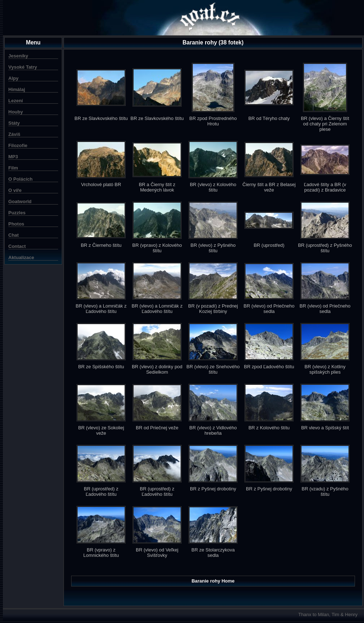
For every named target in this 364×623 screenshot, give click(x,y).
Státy (14, 123)
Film (13, 168)
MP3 (13, 157)
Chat (14, 235)
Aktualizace (21, 257)
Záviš (14, 134)
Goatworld (20, 201)
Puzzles (17, 213)
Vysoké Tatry (23, 67)
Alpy (13, 78)
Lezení (16, 101)
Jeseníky (18, 56)
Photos (16, 224)
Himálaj (17, 89)
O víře (15, 190)
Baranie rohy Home (213, 581)
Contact (17, 246)
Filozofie (18, 145)
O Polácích (20, 179)
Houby (16, 112)
